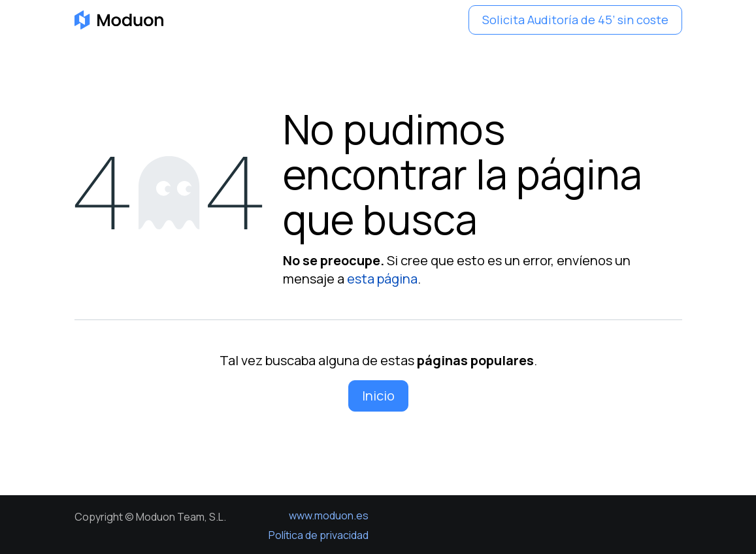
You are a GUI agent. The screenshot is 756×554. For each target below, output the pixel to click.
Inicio (378, 396)
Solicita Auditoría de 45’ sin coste (575, 20)
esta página (382, 279)
